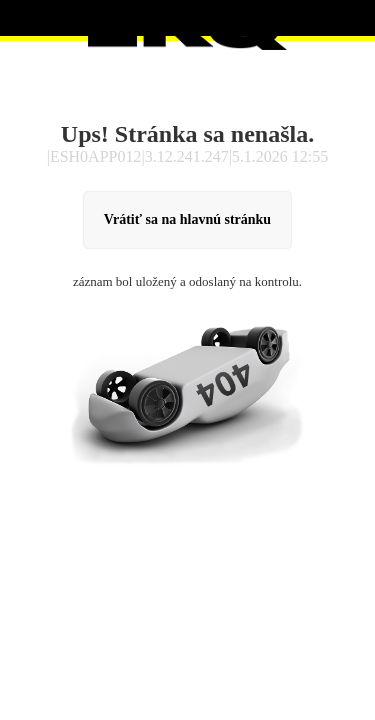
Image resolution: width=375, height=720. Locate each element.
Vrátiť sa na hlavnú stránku (187, 219)
